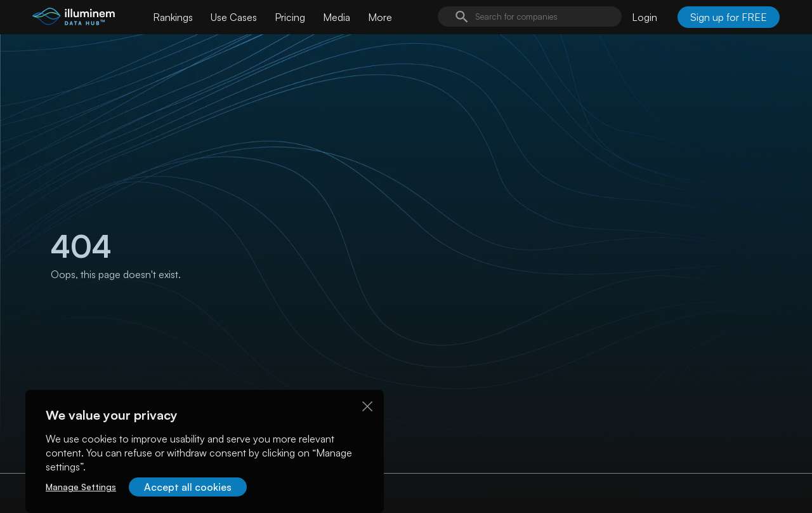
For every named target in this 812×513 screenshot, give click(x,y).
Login (645, 17)
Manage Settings (81, 487)
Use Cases (234, 17)
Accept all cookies (188, 487)
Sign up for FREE (729, 17)
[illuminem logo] (74, 19)
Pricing (290, 17)
